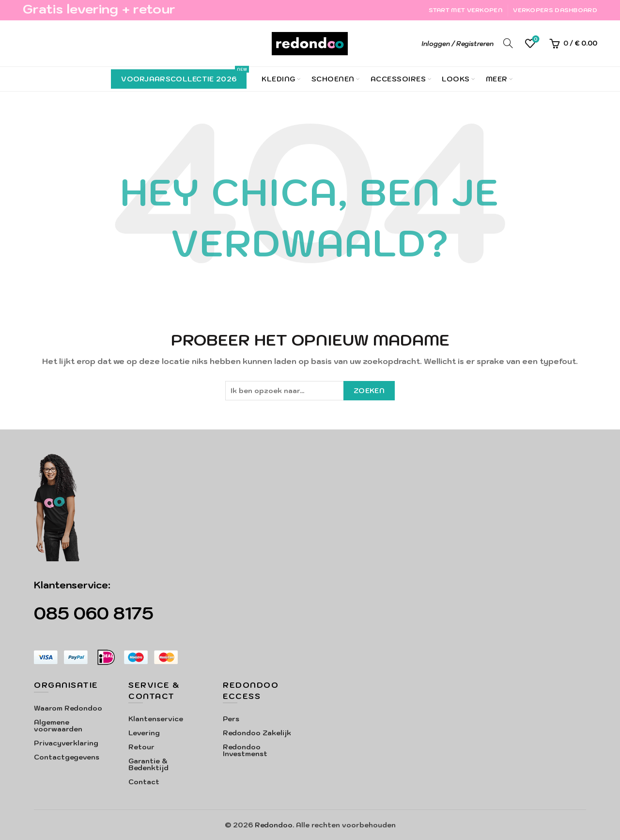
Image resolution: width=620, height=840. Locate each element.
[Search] (508, 43)
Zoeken (369, 391)
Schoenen (333, 79)
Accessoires (398, 79)
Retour (141, 747)
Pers (231, 719)
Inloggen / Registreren (457, 44)
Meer (497, 79)
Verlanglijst (535, 40)
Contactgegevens (67, 757)
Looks (456, 79)
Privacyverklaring (66, 743)
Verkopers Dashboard (555, 10)
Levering (144, 733)
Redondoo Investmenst (245, 750)
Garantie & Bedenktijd (148, 764)
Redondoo (274, 825)
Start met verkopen (465, 10)
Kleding (279, 79)
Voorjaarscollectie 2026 (184, 76)
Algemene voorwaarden (58, 726)
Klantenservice (156, 719)
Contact (144, 782)
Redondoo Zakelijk (257, 733)
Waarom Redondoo (68, 708)
